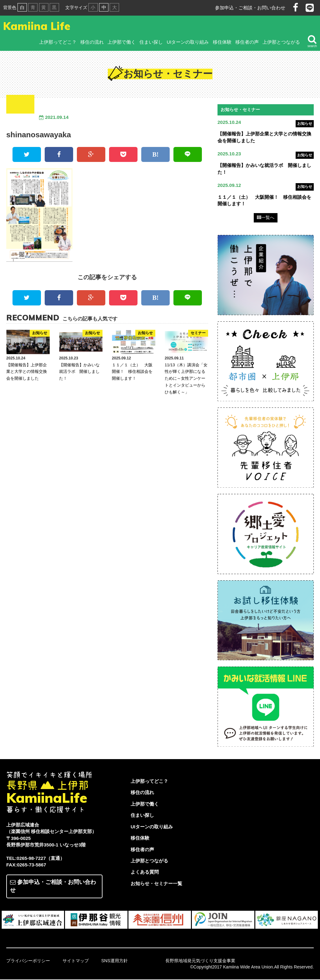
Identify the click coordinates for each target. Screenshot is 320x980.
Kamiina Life (37, 26)
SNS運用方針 (115, 961)
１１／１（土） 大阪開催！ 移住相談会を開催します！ (132, 372)
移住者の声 (247, 42)
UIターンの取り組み (188, 42)
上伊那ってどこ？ (58, 42)
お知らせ (305, 124)
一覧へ (266, 218)
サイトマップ (76, 961)
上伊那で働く (122, 42)
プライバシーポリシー (28, 961)
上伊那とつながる (281, 42)
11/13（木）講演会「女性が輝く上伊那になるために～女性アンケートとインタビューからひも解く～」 (186, 378)
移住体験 (222, 42)
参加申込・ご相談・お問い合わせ (250, 8)
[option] (33, 920)
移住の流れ (92, 42)
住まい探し (151, 42)
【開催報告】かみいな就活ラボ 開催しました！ (79, 372)
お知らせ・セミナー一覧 (156, 884)
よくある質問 (145, 873)
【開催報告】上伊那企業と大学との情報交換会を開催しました (27, 372)
